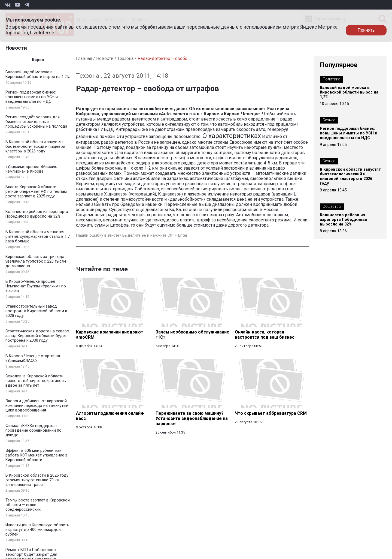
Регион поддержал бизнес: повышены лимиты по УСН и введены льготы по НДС (32, 97)
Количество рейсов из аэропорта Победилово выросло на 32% (37, 214)
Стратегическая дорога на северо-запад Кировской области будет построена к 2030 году (38, 336)
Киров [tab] (38, 60)
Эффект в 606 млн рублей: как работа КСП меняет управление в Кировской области (37, 455)
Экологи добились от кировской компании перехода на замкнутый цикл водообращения (37, 406)
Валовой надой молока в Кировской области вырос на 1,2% (38, 74)
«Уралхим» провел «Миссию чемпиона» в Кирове (31, 169)
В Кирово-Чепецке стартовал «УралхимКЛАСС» (33, 358)
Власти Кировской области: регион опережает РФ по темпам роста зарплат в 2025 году (36, 192)
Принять (366, 30)
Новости (16, 48)
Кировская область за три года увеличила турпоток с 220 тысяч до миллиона (36, 261)
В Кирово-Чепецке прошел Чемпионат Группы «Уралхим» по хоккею (36, 286)
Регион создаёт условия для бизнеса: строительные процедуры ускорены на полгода (36, 122)
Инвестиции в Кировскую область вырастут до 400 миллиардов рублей (37, 530)
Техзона (125, 58)
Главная (84, 58)
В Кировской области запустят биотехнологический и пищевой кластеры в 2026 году (35, 147)
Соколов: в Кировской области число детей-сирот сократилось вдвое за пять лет (36, 381)
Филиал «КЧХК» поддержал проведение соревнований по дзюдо (34, 430)
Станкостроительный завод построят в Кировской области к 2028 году (36, 311)
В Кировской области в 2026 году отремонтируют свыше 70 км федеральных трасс (37, 480)
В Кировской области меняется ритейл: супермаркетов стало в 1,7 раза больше (38, 237)
